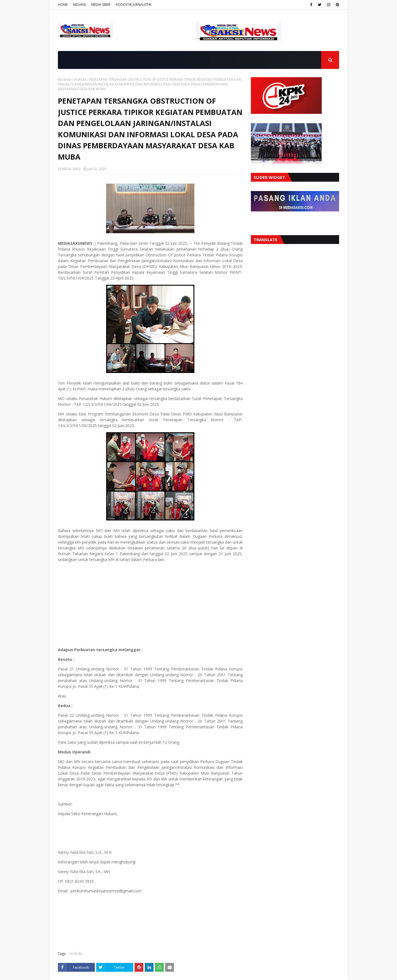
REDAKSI (79, 5)
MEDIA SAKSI (71, 169)
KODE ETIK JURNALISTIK (134, 5)
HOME (63, 5)
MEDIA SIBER (101, 5)
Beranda (65, 80)
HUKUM (80, 80)
